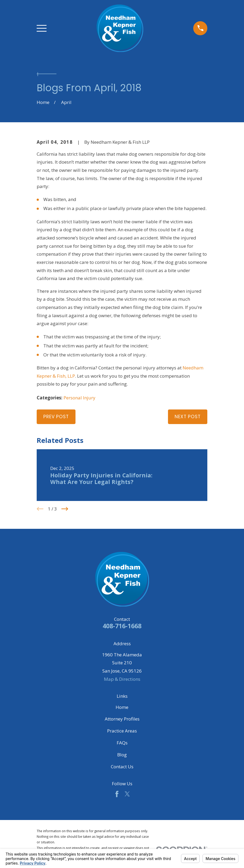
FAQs (122, 743)
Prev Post (56, 417)
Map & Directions (122, 679)
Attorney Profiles (122, 719)
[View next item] (65, 509)
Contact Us (122, 767)
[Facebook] (117, 794)
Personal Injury (79, 398)
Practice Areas (122, 731)
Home (122, 707)
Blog (122, 755)
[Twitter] (127, 794)
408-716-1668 (122, 626)
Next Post (188, 417)
